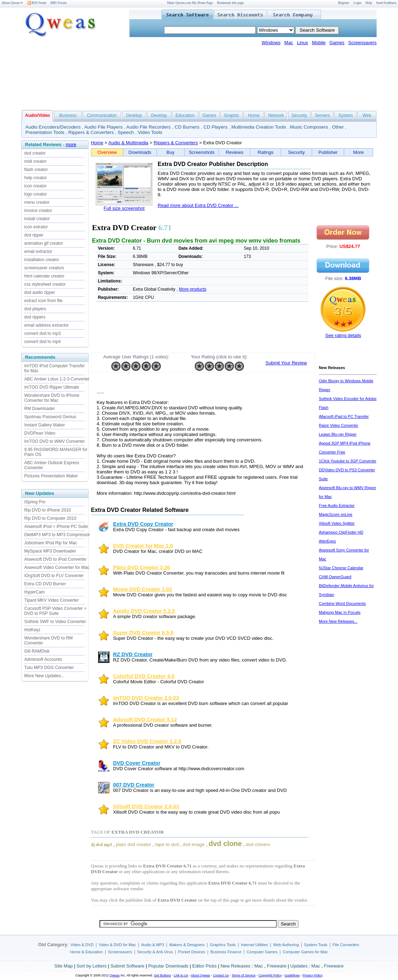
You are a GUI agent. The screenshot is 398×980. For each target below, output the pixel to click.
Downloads (140, 152)
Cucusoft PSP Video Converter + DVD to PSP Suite (55, 611)
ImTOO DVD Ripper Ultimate (52, 387)
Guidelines (292, 975)
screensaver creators (44, 268)
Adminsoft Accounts (43, 659)
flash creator (36, 170)
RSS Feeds (37, 3)
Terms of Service (243, 975)
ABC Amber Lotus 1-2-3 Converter (57, 379)
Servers (322, 115)
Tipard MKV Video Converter (52, 600)
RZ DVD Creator (133, 654)
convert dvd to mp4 (42, 342)
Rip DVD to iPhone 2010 (48, 510)
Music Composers (309, 127)
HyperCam (34, 592)
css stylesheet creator (45, 284)
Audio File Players (103, 127)
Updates (299, 966)
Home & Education (87, 952)
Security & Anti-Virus (155, 952)
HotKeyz (32, 630)
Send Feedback (386, 3)
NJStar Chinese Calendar (341, 568)
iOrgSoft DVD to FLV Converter (54, 576)
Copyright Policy (270, 975)
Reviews (234, 152)
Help (369, 3)
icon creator (35, 186)
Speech (126, 132)
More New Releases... (338, 621)
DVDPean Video (40, 433)
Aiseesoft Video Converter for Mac (57, 567)
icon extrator (36, 227)
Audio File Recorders (148, 127)
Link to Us (181, 975)
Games (337, 43)
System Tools (316, 945)
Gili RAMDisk (37, 651)
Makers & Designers (187, 945)
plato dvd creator (134, 844)
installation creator (42, 260)
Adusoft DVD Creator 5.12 (145, 720)
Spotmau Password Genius (50, 417)
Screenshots (201, 152)
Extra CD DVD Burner (45, 584)
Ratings (266, 152)
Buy (170, 152)
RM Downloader (40, 409)
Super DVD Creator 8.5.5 (143, 633)
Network (276, 115)
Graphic (231, 115)
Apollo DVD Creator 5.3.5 (144, 611)
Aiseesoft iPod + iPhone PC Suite (56, 527)
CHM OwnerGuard (335, 577)
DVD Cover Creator (137, 763)
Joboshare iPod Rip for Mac (51, 543)
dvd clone (225, 844)
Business (68, 115)
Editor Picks (205, 966)
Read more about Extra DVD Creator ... (198, 205)
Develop (159, 115)
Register (344, 3)
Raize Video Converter (338, 425)
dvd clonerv (258, 844)
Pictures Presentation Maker (51, 476)
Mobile (319, 43)
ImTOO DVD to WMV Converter (55, 441)
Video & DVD (82, 945)
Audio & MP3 (153, 945)
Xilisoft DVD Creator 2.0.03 (146, 807)
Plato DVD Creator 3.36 (142, 567)
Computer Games (262, 952)
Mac (289, 43)
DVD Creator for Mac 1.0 (143, 546)
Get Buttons (163, 975)
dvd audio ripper (40, 292)
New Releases (235, 966)
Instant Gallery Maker (45, 425)
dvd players (35, 309)
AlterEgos (327, 541)
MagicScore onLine (336, 514)
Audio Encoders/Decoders (53, 127)
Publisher (328, 152)
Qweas (114, 975)
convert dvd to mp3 (42, 333)
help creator (35, 178)
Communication (102, 115)
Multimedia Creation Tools (259, 127)
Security (299, 115)
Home (254, 115)
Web (367, 115)
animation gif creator (44, 243)
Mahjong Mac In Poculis (340, 612)
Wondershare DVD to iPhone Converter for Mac (52, 398)
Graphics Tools (223, 945)
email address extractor (47, 325)
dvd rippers (35, 317)
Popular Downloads (169, 966)
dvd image (194, 844)
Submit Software (127, 966)
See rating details (343, 335)
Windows (271, 43)
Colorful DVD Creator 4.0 (144, 676)
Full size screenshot (124, 208)
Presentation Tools (45, 132)
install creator (37, 219)
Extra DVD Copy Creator (143, 524)
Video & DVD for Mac (117, 945)
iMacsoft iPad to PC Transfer (344, 416)
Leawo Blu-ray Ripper (338, 434)
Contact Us (221, 975)
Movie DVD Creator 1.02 (142, 589)
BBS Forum (59, 3)
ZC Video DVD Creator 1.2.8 (147, 741)
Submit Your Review (286, 363)
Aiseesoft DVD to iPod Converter (55, 559)
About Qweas (12, 3)
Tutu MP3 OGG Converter (49, 668)
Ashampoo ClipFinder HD (341, 532)
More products (193, 289)
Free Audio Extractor (337, 505)
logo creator (35, 194)
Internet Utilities (255, 945)
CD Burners (187, 127)
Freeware (277, 966)
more (71, 144)
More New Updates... (44, 676)
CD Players (215, 127)
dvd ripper (34, 235)
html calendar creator (44, 276)
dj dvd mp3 (101, 845)
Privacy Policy (312, 975)
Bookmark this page (230, 3)
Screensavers (363, 43)
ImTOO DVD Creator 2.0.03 (146, 698)
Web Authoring (286, 945)
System (346, 115)
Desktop (134, 115)
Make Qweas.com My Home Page (190, 3)
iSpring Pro (35, 502)
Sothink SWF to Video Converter (55, 622)
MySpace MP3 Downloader (50, 551)
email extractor (38, 252)
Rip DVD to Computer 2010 (50, 518)
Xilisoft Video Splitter (337, 523)
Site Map (64, 966)
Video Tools (150, 132)
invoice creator (38, 211)
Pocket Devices (192, 952)
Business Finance (226, 952)
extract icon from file (43, 301)
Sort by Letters (91, 966)
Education (185, 115)
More (358, 152)
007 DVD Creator (134, 785)
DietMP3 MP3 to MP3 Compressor (57, 535)
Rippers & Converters (91, 132)
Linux (303, 43)
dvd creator (35, 153)
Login (357, 3)
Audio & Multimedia (128, 143)
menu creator (37, 202)
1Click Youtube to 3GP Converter (348, 461)
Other (338, 127)
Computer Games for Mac (305, 952)
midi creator (35, 161)
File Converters (346, 945)
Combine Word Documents (342, 603)
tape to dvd (167, 844)
